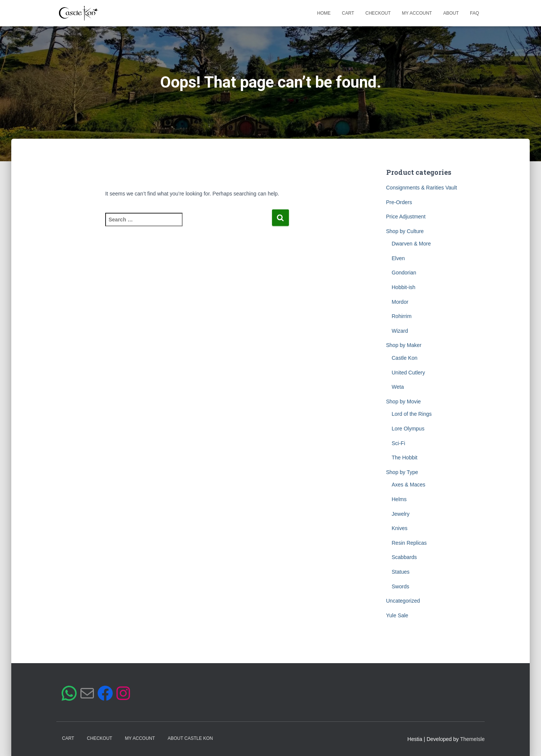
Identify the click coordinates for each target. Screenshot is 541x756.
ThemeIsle (472, 739)
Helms (399, 499)
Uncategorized (403, 601)
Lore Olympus (408, 429)
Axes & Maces (409, 485)
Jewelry (401, 514)
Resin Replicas (409, 543)
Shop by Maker (404, 345)
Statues (401, 572)
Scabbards (404, 557)
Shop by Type (402, 472)
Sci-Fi (399, 443)
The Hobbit (405, 458)
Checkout (378, 13)
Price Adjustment (406, 217)
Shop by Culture (405, 231)
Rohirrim (402, 316)
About (451, 13)
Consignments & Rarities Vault (422, 188)
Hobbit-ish (404, 287)
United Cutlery (409, 373)
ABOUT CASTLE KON (190, 738)
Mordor (400, 302)
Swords (401, 586)
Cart (348, 13)
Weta (398, 387)
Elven (398, 258)
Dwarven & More (411, 244)
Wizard (400, 331)
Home (324, 13)
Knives (400, 528)
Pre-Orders (399, 202)
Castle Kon (405, 358)
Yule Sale (397, 615)
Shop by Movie (404, 401)
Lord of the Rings (412, 414)
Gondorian (404, 273)
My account (417, 13)
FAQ (475, 13)
